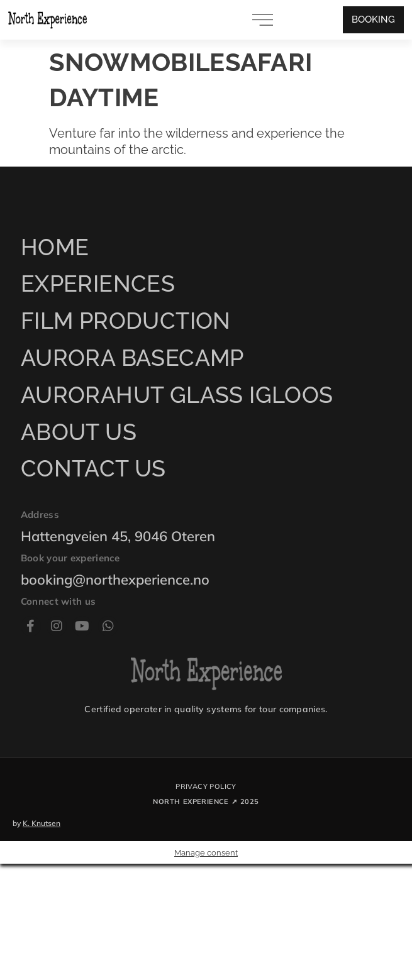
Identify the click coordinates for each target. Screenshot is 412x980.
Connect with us (58, 601)
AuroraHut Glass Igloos (177, 395)
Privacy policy (206, 786)
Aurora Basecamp (132, 358)
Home (55, 247)
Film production (126, 321)
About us (79, 432)
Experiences (98, 284)
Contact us (93, 468)
